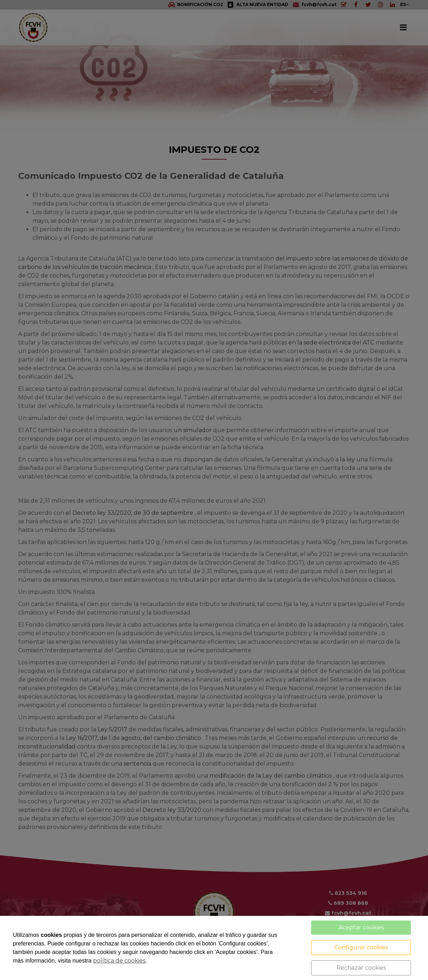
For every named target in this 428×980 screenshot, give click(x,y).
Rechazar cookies (361, 968)
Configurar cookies (361, 947)
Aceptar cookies (361, 927)
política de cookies (119, 961)
